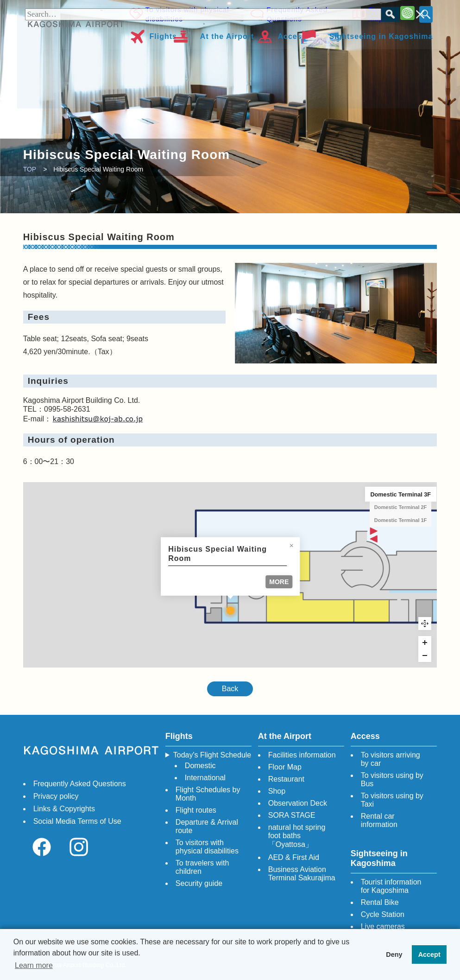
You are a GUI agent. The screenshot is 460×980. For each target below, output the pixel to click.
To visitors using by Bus (392, 780)
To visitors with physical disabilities (187, 14)
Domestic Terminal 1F (401, 520)
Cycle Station (383, 914)
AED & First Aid (294, 857)
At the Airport (227, 35)
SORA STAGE (292, 815)
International (205, 778)
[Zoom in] (425, 643)
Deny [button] (394, 955)
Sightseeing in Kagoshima (381, 35)
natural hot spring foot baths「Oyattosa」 (297, 836)
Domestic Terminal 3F (400, 494)
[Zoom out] (425, 655)
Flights (163, 35)
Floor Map (375, 14)
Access (292, 35)
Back (230, 689)
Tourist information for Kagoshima (391, 886)
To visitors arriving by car (391, 759)
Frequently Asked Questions (296, 14)
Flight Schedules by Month (208, 794)
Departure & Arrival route (207, 826)
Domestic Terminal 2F (401, 507)
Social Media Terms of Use (77, 821)
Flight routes (196, 810)
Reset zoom (425, 624)
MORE (279, 582)
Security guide (199, 883)
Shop (277, 791)
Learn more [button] (34, 965)
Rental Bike (380, 902)
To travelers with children (202, 867)
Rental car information (379, 820)
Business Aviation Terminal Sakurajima (302, 874)
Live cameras (383, 926)
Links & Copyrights (64, 809)
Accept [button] (429, 955)
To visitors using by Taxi (392, 800)
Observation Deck (298, 803)
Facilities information (302, 755)
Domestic (200, 766)
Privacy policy (56, 796)
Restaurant (286, 779)
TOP (30, 169)
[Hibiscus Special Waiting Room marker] (230, 611)
